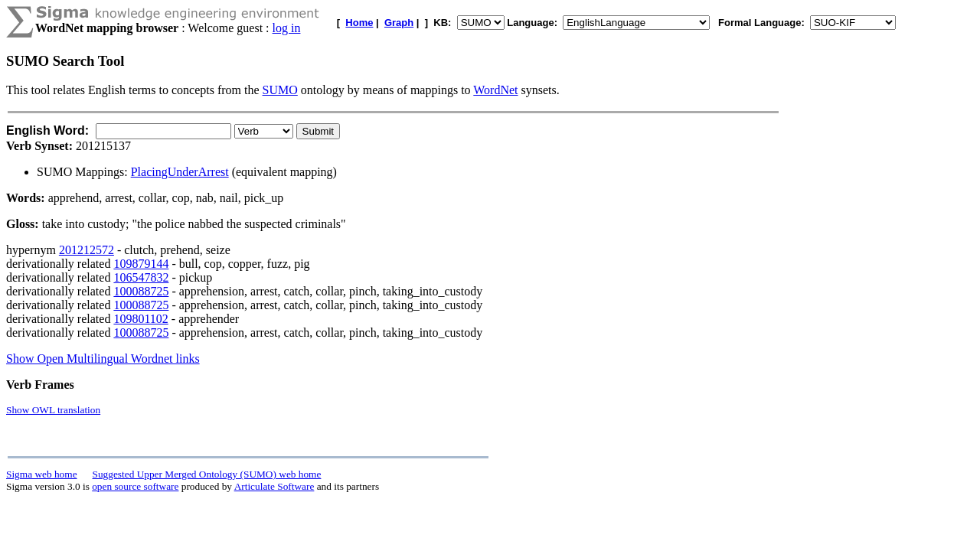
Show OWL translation (53, 410)
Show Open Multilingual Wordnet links (103, 359)
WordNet (495, 90)
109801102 (140, 319)
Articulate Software (274, 486)
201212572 (87, 250)
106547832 (141, 277)
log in (287, 28)
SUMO (280, 90)
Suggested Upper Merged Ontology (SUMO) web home (207, 474)
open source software (135, 486)
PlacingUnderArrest (180, 172)
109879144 (141, 264)
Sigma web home (42, 474)
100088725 (141, 291)
